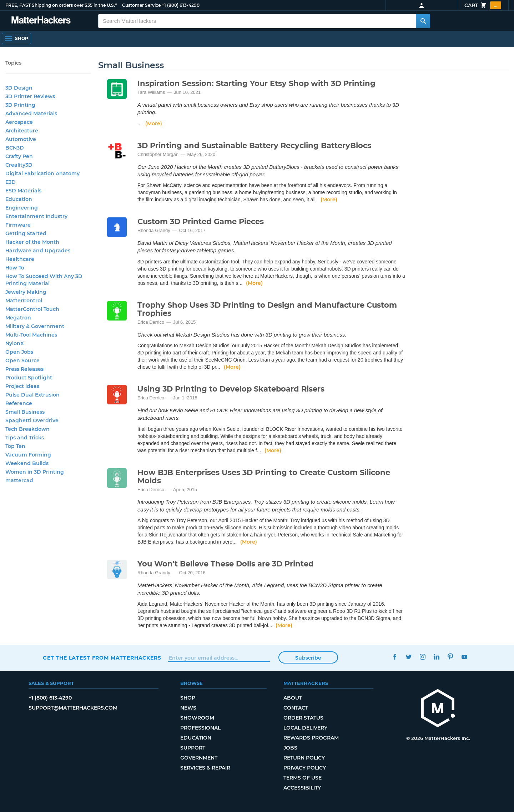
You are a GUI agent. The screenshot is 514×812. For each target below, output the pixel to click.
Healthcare (20, 259)
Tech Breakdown (27, 429)
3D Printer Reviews (30, 96)
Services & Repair (205, 768)
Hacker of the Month (32, 242)
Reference (19, 403)
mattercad (19, 480)
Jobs (290, 748)
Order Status (303, 718)
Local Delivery (305, 728)
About (293, 698)
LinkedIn (436, 657)
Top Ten (15, 446)
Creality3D (19, 165)
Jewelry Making (26, 292)
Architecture (22, 131)
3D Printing (20, 105)
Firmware (18, 225)
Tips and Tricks (25, 438)
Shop (188, 698)
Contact (296, 708)
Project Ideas (22, 386)
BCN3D (15, 148)
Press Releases (24, 369)
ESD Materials (23, 191)
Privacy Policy (305, 768)
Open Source (22, 360)
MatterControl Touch (32, 309)
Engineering (22, 208)
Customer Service (141, 5)
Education (19, 199)
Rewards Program (311, 738)
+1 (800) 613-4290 (181, 5)
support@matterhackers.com (73, 708)
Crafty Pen (19, 156)
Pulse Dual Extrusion (32, 395)
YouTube (464, 657)
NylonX (15, 343)
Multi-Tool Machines (31, 335)
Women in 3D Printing (35, 472)
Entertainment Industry (36, 216)
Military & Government (35, 326)
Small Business (25, 412)
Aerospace (19, 122)
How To (15, 268)
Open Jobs (19, 352)
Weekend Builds (27, 463)
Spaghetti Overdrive (32, 420)
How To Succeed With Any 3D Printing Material (44, 280)
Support (193, 748)
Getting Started (26, 233)
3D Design (19, 88)
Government (199, 758)
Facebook (395, 657)
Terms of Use (303, 778)
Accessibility (302, 788)
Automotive (21, 139)
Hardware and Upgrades (38, 251)
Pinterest (450, 657)
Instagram (422, 657)
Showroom (197, 718)
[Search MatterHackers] (423, 21)
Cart (483, 5)
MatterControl (24, 301)
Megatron (18, 318)
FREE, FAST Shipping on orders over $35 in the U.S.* (61, 5)
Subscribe (308, 658)
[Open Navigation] (16, 39)
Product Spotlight (29, 378)
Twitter (409, 657)
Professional (200, 728)
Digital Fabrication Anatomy (42, 173)
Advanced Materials (31, 114)
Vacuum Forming (28, 455)
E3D (11, 182)
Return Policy (304, 758)
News (188, 708)
